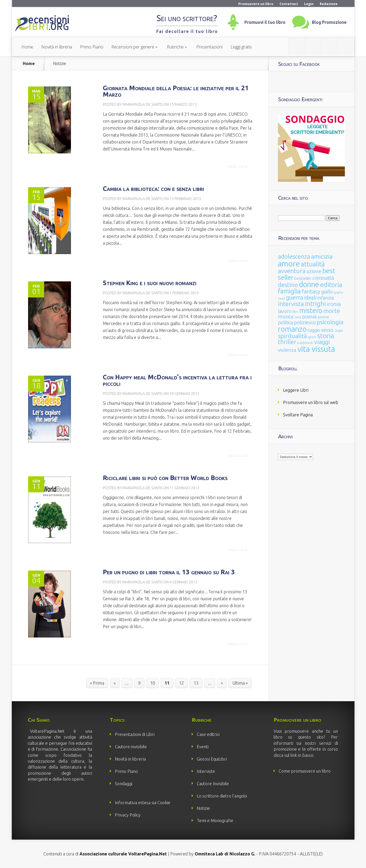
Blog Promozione (329, 22)
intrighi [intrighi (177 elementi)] (315, 304)
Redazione (329, 4)
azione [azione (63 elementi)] (314, 271)
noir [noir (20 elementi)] (298, 317)
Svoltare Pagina (298, 415)
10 (153, 683)
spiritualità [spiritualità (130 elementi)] (292, 336)
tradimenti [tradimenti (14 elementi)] (305, 343)
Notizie (203, 808)
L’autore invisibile (131, 747)
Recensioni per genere (133, 47)
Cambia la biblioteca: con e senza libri (153, 189)
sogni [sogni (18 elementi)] (339, 331)
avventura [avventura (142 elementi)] (292, 271)
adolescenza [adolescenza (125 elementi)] (294, 256)
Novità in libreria (57, 47)
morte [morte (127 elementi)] (332, 311)
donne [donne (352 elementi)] (309, 284)
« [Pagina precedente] (115, 683)
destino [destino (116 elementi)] (288, 285)
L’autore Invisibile (213, 784)
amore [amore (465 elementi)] (289, 263)
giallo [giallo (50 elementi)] (327, 292)
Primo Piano (92, 47)
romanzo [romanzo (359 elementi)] (292, 329)
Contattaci (289, 4)
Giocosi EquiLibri (212, 759)
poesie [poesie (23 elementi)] (324, 317)
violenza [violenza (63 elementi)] (287, 350)
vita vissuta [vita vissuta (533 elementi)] (316, 349)
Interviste (206, 771)
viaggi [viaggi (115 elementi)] (322, 342)
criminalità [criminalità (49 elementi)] (323, 278)
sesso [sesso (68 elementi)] (327, 330)
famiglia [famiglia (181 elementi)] (289, 291)
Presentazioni (209, 47)
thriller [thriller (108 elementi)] (287, 342)
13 (196, 683)
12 (182, 683)
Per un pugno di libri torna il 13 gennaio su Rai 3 (169, 572)
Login (309, 4)
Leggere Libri (296, 390)
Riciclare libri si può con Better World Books (165, 478)
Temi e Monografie (215, 821)
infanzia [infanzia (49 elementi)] (326, 298)
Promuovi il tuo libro (265, 22)
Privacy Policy (128, 815)
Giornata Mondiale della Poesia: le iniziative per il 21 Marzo (176, 91)
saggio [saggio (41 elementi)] (314, 330)
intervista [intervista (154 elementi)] (291, 304)
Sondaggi (124, 784)
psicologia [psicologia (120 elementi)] (330, 322)
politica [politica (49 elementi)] (285, 322)
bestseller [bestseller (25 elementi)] (303, 278)
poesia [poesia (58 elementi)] (310, 317)
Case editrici (208, 734)
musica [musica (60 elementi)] (286, 316)
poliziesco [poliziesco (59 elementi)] (305, 322)
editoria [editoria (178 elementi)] (331, 285)
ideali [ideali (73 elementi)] (310, 298)
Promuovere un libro (256, 4)
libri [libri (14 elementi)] (295, 312)
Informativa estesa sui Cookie (143, 803)
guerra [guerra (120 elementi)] (295, 297)
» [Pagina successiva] (222, 683)
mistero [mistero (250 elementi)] (311, 310)
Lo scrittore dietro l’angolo (222, 796)
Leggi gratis (241, 47)
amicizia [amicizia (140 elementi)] (322, 256)
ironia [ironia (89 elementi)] (334, 304)
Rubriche (175, 47)
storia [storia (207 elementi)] (326, 336)
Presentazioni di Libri (135, 734)
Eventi (203, 747)
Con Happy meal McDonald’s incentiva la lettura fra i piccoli (177, 380)
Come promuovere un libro (305, 771)
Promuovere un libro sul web (311, 402)
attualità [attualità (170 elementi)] (313, 264)
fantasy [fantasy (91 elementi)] (311, 291)
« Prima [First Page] (97, 683)
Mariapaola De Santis (142, 104)
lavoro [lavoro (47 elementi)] (285, 311)
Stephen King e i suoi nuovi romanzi (150, 283)
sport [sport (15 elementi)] (312, 337)
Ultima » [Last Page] (240, 683)
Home (27, 47)
